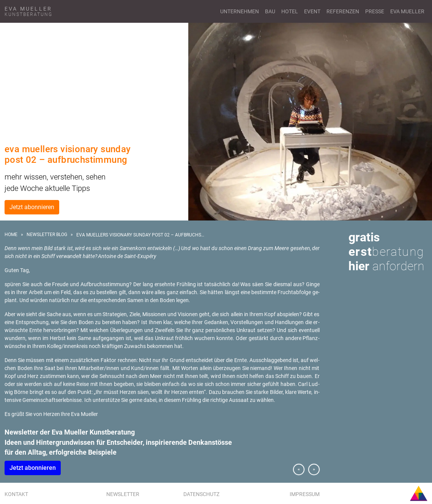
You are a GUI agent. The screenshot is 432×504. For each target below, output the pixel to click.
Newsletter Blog (47, 235)
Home (11, 235)
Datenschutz (201, 494)
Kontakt (16, 494)
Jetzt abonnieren (32, 207)
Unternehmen (240, 11)
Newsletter (123, 494)
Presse (375, 11)
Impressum (305, 494)
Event (312, 11)
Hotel (290, 11)
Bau (270, 11)
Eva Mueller (407, 11)
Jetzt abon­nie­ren (33, 468)
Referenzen (343, 11)
